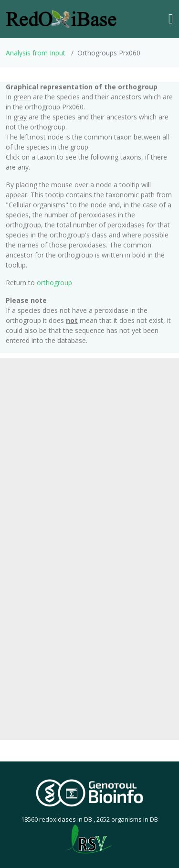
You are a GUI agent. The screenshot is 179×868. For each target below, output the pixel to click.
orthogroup (54, 283)
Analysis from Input (36, 53)
